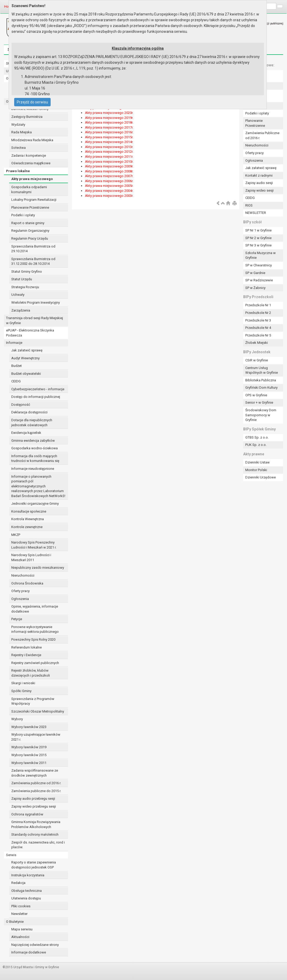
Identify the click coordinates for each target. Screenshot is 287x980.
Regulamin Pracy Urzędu (30, 238)
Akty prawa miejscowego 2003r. (109, 196)
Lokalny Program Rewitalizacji (34, 200)
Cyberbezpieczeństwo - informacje (38, 389)
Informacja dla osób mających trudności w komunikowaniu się (35, 459)
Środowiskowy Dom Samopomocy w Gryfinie (261, 415)
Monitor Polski (256, 470)
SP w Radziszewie (259, 280)
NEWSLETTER (256, 213)
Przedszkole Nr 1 (258, 305)
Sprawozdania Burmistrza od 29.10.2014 (33, 249)
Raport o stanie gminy (28, 223)
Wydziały (18, 125)
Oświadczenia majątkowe (31, 163)
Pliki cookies (21, 906)
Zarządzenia (21, 310)
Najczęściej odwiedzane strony (35, 945)
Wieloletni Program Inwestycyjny (36, 302)
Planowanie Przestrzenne (30, 207)
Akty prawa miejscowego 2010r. (109, 162)
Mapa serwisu (22, 929)
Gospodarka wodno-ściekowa (34, 448)
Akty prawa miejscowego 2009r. (109, 166)
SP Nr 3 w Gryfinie (258, 245)
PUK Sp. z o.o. (256, 445)
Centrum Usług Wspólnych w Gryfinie (262, 370)
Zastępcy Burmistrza (27, 117)
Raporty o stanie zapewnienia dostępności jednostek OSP (34, 865)
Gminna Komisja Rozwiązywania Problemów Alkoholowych (36, 824)
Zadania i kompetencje (29, 156)
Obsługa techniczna (26, 891)
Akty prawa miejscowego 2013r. (109, 147)
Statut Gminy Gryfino (27, 272)
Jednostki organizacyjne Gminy (35, 504)
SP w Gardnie (255, 273)
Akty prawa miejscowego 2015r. (109, 137)
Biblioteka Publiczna (261, 380)
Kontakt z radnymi (259, 175)
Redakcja (18, 883)
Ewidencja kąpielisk (26, 433)
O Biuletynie (15, 922)
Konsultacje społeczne (29, 511)
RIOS (249, 205)
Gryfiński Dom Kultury (261, 388)
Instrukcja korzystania (28, 875)
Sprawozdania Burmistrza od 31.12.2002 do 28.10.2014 (33, 261)
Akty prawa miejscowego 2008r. (109, 171)
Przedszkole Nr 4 (258, 328)
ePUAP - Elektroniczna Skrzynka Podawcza (30, 333)
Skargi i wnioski (23, 683)
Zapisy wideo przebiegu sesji (34, 806)
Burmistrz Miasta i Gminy (30, 109)
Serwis (11, 855)
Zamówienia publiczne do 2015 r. (36, 791)
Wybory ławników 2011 (29, 763)
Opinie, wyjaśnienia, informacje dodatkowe (35, 609)
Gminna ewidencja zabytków (33, 441)
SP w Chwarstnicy (259, 265)
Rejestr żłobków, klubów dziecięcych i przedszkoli (31, 673)
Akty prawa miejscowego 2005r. (109, 186)
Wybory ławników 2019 (29, 747)
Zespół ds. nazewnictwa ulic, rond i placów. (38, 845)
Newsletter (19, 914)
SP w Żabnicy (255, 288)
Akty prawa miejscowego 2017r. (109, 127)
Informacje (14, 343)
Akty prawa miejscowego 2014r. (109, 142)
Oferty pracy (20, 591)
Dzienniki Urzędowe (261, 477)
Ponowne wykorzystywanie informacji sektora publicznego (35, 629)
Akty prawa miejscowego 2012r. (109, 152)
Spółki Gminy (21, 691)
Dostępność (21, 405)
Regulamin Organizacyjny (30, 231)
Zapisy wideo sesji (259, 190)
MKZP (16, 535)
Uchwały (18, 295)
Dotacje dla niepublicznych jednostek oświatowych (32, 423)
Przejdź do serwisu (32, 102)
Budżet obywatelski (26, 374)
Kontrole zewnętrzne (27, 527)
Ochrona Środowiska (27, 583)
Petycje (17, 619)
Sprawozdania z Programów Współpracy (33, 701)
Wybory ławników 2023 (29, 727)
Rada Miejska (22, 132)
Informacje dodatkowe (29, 952)
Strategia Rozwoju (25, 287)
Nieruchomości (23, 575)
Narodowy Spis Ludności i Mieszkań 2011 (31, 557)
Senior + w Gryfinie (259, 402)
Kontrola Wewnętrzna (28, 519)
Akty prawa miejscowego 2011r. (109, 157)
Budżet (17, 366)
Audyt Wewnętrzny (25, 358)
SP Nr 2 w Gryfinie (258, 238)
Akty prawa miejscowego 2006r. (109, 181)
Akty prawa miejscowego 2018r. (109, 122)
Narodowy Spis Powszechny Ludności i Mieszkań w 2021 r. (34, 545)
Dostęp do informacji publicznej (36, 397)
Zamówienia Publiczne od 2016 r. (262, 135)
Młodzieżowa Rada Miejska (32, 140)
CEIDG (16, 381)
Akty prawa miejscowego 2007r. (109, 176)
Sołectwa (18, 148)
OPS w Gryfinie (256, 395)
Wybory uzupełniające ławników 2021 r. (36, 737)
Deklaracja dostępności (29, 412)
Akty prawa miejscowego (32, 179)
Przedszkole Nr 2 (258, 313)
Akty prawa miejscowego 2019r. (109, 118)
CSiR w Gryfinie (257, 360)
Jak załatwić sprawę (27, 350)
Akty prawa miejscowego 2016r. (109, 132)
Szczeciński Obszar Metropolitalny (38, 711)
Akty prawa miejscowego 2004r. (109, 191)
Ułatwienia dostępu (26, 898)
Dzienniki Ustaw (257, 462)
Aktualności (20, 937)
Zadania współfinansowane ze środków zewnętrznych (35, 773)
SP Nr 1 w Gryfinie (258, 230)
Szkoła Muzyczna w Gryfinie (261, 255)
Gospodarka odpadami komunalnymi (29, 189)
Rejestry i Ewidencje (26, 655)
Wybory (17, 719)
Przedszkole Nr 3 (258, 320)
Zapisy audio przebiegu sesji (33, 799)
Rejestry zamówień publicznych (35, 663)
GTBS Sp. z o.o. (257, 437)
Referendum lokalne (26, 647)
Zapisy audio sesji (259, 183)
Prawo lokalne (18, 171)
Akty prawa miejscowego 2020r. (109, 113)
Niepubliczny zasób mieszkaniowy (38, 568)
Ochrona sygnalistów (27, 814)
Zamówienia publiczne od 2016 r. (36, 783)
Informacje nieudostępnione (33, 469)
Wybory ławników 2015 (29, 755)
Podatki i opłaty (23, 215)
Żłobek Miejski (257, 343)
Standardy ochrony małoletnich (35, 834)
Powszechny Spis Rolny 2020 (33, 639)
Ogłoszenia (20, 599)
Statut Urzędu (22, 279)
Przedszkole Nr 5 (258, 335)
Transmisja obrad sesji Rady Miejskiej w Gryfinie (34, 320)
